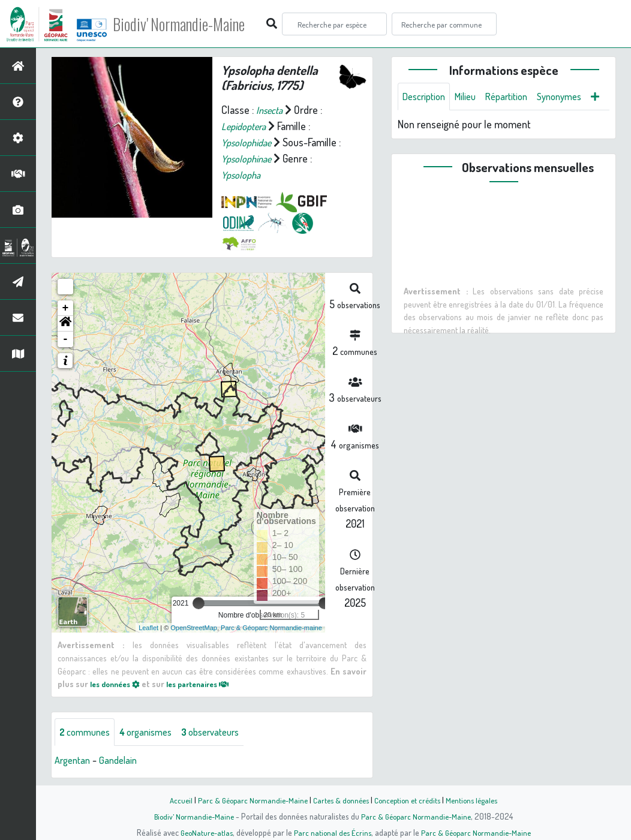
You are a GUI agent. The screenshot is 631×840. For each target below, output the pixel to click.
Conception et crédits (410, 800)
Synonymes (575, 97)
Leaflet (148, 627)
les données (118, 684)
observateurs (226, 732)
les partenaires (209, 684)
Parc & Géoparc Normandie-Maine (247, 800)
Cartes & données (340, 800)
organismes (154, 732)
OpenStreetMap (194, 627)
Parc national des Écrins (332, 832)
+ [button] (66, 308)
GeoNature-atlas (202, 832)
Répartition (517, 97)
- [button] (66, 339)
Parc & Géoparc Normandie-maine (271, 627)
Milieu (472, 97)
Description (426, 97)
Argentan (74, 761)
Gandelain (124, 761)
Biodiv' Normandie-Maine (197, 24)
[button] (65, 324)
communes (88, 732)
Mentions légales (479, 800)
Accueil (172, 800)
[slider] (199, 603)
